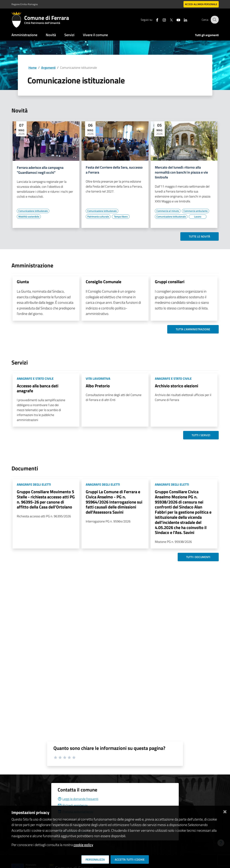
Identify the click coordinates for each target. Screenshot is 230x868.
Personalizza (95, 859)
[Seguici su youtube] (176, 20)
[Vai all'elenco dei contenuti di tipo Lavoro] (198, 217)
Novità (51, 35)
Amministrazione (24, 35)
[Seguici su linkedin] (183, 20)
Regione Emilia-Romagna (25, 4)
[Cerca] (214, 20)
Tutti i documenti (198, 557)
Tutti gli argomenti (207, 35)
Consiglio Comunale (104, 282)
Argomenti (48, 68)
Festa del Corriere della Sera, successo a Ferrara (114, 170)
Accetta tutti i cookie (130, 859)
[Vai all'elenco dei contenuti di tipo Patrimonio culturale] (98, 217)
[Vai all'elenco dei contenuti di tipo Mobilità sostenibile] (29, 217)
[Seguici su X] (169, 20)
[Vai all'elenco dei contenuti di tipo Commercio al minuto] (168, 211)
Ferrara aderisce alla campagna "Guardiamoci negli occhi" (40, 170)
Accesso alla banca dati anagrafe (38, 388)
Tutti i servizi (201, 435)
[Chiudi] (225, 811)
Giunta (23, 282)
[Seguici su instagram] (162, 20)
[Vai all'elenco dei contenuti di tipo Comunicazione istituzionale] (33, 211)
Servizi (69, 35)
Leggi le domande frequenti (78, 799)
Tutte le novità (200, 236)
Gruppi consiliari (170, 282)
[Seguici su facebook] (155, 20)
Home (33, 68)
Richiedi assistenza (73, 805)
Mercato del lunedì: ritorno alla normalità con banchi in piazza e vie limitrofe (181, 172)
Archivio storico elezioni (177, 386)
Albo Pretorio (98, 386)
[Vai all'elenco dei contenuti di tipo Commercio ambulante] (196, 211)
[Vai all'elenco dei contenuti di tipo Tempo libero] (121, 217)
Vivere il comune (95, 35)
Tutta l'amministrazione (193, 329)
